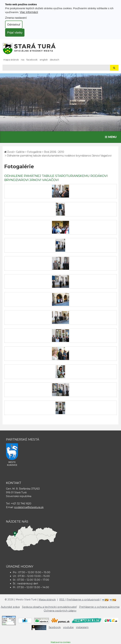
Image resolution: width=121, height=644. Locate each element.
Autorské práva (10, 607)
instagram (82, 627)
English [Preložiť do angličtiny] (44, 60)
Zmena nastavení (16, 18)
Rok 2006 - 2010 (54, 152)
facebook (32, 60)
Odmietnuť (14, 25)
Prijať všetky (15, 33)
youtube (68, 627)
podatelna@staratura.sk (29, 507)
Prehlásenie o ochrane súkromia (99, 607)
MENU (112, 137)
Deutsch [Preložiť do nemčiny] (55, 60)
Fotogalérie (34, 152)
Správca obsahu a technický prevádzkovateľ (49, 607)
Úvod (10, 152)
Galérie (20, 152)
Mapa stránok (11, 60)
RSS (23, 60)
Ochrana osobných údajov (60, 611)
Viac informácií (29, 12)
